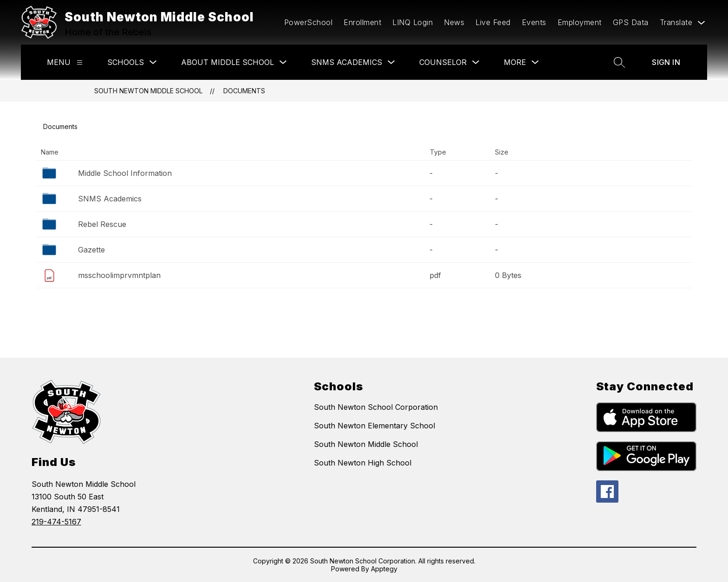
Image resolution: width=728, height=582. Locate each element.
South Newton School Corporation (376, 407)
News (454, 22)
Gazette (91, 250)
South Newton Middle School (148, 91)
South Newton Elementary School (374, 426)
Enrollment (362, 22)
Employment (580, 22)
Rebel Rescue (102, 224)
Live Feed (493, 22)
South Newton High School (363, 463)
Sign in (666, 62)
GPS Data (631, 22)
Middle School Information (125, 173)
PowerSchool (309, 22)
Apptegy (384, 569)
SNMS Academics (110, 199)
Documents (244, 91)
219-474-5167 (56, 522)
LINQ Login (413, 22)
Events (534, 22)
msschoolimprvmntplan (119, 275)
